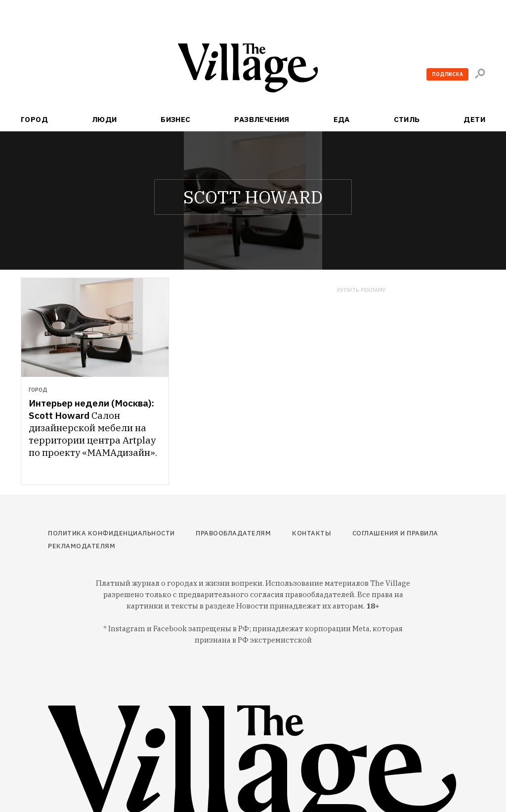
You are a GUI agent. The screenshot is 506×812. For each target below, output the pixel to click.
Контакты (312, 533)
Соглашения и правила (395, 533)
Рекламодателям (82, 546)
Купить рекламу (361, 290)
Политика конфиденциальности (111, 533)
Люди (105, 119)
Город (34, 119)
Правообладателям (233, 533)
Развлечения (262, 119)
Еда (342, 119)
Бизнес (176, 119)
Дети (474, 119)
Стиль (407, 119)
